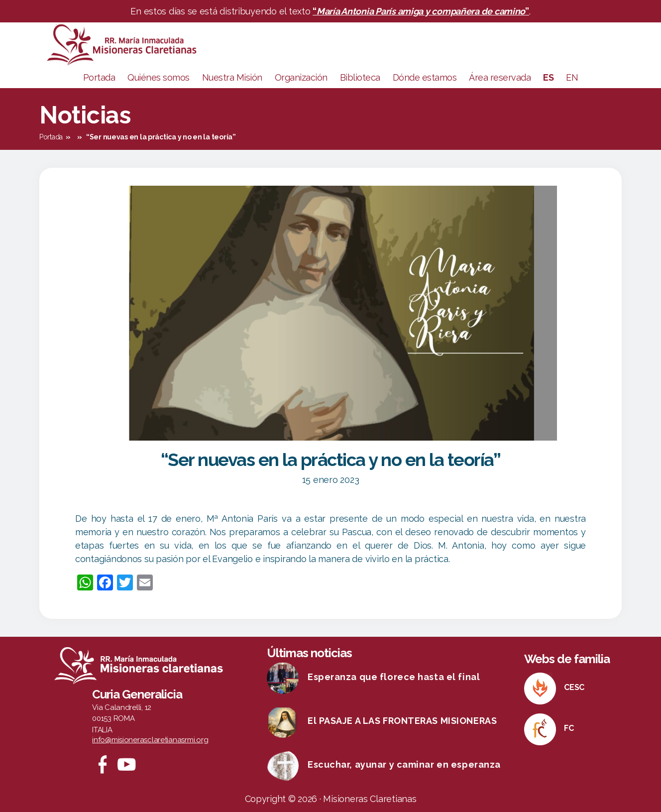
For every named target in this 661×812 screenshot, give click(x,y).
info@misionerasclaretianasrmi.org (150, 740)
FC (569, 728)
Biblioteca (360, 77)
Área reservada (500, 77)
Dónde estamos (425, 77)
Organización (301, 77)
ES (548, 77)
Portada (99, 77)
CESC (574, 687)
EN (572, 77)
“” (421, 11)
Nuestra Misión (232, 77)
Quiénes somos (159, 77)
